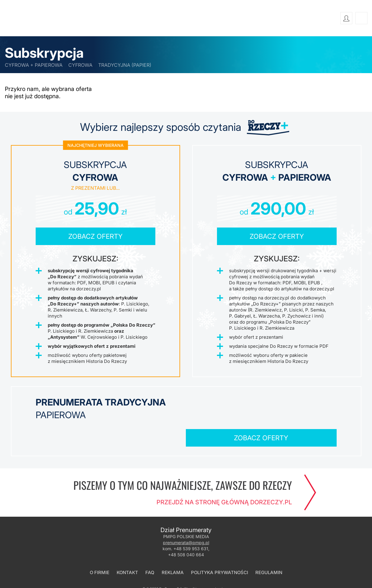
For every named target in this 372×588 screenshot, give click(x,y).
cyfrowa (80, 65)
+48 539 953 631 (191, 527)
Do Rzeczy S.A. (171, 567)
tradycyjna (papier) (125, 65)
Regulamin (269, 550)
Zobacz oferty (95, 237)
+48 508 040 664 (186, 533)
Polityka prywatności (220, 550)
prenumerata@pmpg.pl (186, 520)
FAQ (150, 550)
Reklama (173, 550)
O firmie (100, 550)
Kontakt (127, 550)
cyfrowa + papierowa (34, 65)
